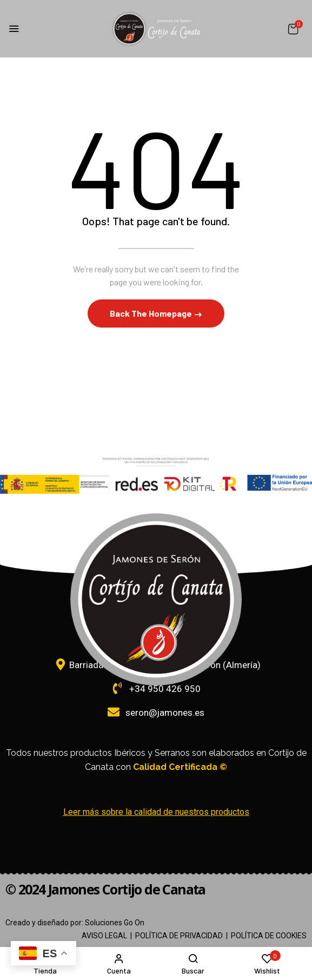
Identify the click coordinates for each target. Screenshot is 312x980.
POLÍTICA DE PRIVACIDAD (179, 936)
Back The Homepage (152, 313)
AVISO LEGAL (104, 936)
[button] (293, 29)
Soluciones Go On (115, 923)
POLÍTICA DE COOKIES (269, 936)
